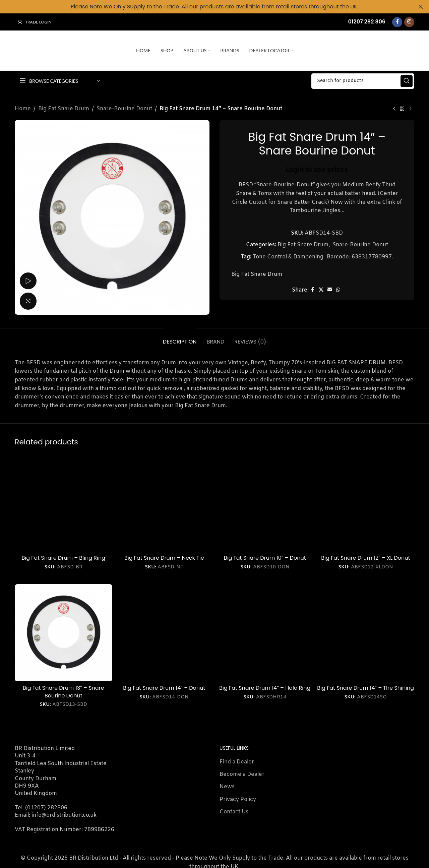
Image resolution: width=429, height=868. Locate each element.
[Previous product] (394, 109)
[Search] (363, 81)
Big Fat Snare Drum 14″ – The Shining (365, 688)
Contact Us (234, 812)
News (227, 787)
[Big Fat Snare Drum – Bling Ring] (64, 503)
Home (23, 108)
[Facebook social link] (397, 22)
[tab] (180, 338)
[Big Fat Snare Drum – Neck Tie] (164, 503)
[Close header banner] (421, 7)
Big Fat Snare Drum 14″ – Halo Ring (265, 688)
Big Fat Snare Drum (64, 108)
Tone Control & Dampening (288, 257)
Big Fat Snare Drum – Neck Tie (164, 558)
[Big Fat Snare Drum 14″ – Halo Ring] (265, 633)
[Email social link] (330, 290)
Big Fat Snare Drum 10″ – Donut (265, 558)
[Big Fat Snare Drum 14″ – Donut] (164, 633)
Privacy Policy (238, 799)
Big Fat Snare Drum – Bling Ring (63, 558)
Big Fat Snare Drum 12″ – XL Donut (365, 558)
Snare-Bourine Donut (124, 108)
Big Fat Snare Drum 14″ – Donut (164, 688)
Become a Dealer (242, 774)
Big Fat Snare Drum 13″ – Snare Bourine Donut (64, 692)
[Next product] (410, 109)
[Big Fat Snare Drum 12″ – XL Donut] (366, 503)
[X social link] (321, 290)
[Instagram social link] (409, 22)
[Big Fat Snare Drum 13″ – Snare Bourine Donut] (64, 633)
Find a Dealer (237, 762)
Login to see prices (317, 169)
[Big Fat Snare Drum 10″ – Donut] (265, 503)
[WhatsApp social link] (338, 290)
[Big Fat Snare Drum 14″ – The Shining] (366, 633)
